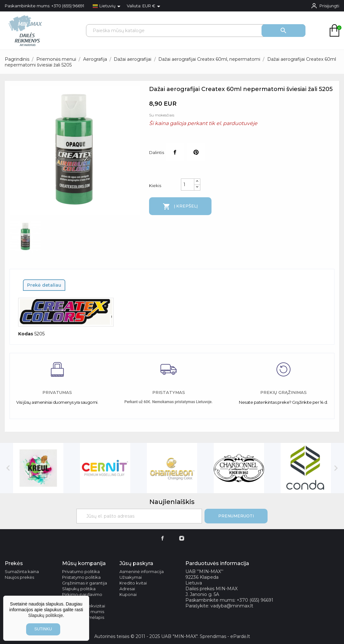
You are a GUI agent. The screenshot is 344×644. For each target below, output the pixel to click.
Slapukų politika (79, 589)
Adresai (127, 589)
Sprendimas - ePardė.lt (225, 636)
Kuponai (128, 594)
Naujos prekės (19, 577)
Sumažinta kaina (22, 571)
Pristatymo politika (81, 577)
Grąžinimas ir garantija (85, 583)
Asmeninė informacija (142, 571)
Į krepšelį (180, 206)
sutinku (43, 629)
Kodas (26, 334)
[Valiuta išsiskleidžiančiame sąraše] (152, 6)
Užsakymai (131, 577)
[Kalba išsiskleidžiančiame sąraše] (108, 6)
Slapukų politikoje (46, 615)
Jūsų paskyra (136, 563)
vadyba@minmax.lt (232, 606)
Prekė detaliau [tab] (44, 285)
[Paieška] (196, 31)
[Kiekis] (188, 185)
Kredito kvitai (133, 583)
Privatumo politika (81, 571)
